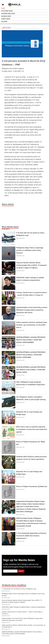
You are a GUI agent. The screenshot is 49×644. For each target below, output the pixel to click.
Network (4, 22)
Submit (21, 571)
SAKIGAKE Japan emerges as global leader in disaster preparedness (24, 607)
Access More (5, 229)
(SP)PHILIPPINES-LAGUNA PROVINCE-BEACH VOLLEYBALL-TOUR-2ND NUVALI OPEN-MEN (31, 355)
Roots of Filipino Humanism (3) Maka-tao (32, 486)
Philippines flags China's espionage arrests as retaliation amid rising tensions (30, 250)
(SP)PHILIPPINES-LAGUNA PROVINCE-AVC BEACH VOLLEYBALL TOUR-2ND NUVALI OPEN (31, 370)
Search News (6, 19)
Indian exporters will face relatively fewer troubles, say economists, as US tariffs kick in (32, 325)
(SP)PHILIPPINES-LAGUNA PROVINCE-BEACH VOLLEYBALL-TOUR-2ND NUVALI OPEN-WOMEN (31, 340)
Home (3, 8)
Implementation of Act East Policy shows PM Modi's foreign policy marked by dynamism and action (32, 310)
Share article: (8, 204)
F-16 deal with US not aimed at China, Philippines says (19, 589)
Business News (6, 16)
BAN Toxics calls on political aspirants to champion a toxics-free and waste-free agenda (32, 429)
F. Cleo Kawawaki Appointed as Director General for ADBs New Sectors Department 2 (31, 536)
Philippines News (7, 11)
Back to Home (6, 27)
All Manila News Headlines (14, 585)
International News (8, 14)
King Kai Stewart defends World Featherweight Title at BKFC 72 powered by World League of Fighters (31, 265)
